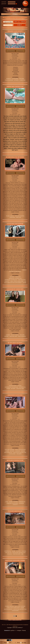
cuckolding (15, 79)
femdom (9, 79)
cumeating (22, 80)
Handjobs (12, 217)
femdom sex (22, 502)
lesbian (8, 335)
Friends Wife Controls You (15, 87)
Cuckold (10, 554)
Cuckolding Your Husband (15, 224)
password (4, 4)
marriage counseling (11, 280)
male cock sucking (20, 606)
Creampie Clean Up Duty (15, 31)
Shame (24, 283)
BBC (22, 554)
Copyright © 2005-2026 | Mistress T (15, 628)
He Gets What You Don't (15, 343)
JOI (25, 281)
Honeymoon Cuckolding (15, 395)
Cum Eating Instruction (19, 452)
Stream (20, 51)
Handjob (17, 451)
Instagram (19, 630)
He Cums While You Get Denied (15, 157)
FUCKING (23, 451)
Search (20, 25)
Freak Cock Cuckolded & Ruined (15, 560)
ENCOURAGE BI (8, 452)
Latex (7, 502)
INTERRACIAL (22, 387)
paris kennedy (22, 336)
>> (15, 643)
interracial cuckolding (12, 387)
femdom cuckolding (12, 503)
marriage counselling (15, 278)
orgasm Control (20, 216)
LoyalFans (12, 630)
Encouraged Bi (8, 609)
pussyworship (9, 80)
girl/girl (22, 335)
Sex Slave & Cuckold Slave (15, 460)
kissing (6, 336)
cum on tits (8, 553)
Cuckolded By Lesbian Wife (15, 289)
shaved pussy (13, 386)
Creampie (22, 79)
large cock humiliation (13, 608)
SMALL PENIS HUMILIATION (17, 281)
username (4, 2)
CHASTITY (7, 281)
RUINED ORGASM (9, 606)
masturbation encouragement (13, 283)
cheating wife (22, 280)
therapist (18, 277)
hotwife (16, 80)
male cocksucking (20, 450)
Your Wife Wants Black (15, 511)
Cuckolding (15, 56)
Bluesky (24, 630)
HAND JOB (18, 217)
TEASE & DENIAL (10, 216)
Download (11, 51)
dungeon (21, 503)
